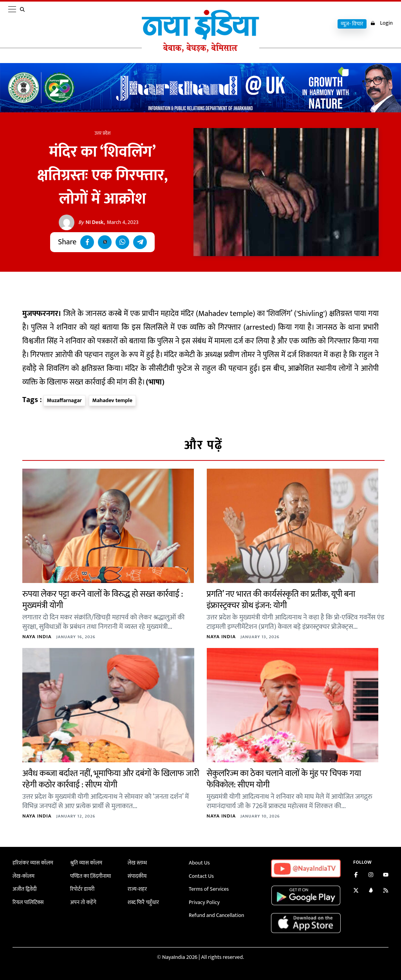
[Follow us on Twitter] (356, 891)
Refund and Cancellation (217, 915)
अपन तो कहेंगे (83, 902)
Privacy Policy (204, 902)
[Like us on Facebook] (356, 876)
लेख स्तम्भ (137, 863)
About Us (199, 863)
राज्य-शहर (137, 889)
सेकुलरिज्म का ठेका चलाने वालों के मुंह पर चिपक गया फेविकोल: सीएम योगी (284, 779)
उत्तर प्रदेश (102, 133)
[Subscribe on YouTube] (386, 876)
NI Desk (91, 222)
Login (382, 23)
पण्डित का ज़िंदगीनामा (90, 876)
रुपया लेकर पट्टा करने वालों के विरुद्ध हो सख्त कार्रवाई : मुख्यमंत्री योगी (103, 600)
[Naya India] (200, 51)
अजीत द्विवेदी (25, 889)
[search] (24, 24)
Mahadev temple (112, 400)
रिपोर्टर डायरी (82, 889)
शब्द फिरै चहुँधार (143, 902)
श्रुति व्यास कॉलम (86, 863)
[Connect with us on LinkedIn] (371, 891)
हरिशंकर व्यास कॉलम (33, 863)
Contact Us (201, 876)
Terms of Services (209, 889)
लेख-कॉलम (23, 876)
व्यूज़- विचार (352, 24)
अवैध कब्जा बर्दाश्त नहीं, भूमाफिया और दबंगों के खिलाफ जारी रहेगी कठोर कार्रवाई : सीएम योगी (111, 779)
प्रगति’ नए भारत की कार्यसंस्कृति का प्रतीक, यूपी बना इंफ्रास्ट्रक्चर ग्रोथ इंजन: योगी (281, 600)
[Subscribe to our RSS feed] (386, 891)
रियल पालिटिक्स (28, 902)
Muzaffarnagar (64, 400)
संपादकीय (137, 876)
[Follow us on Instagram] (371, 876)
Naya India (37, 637)
